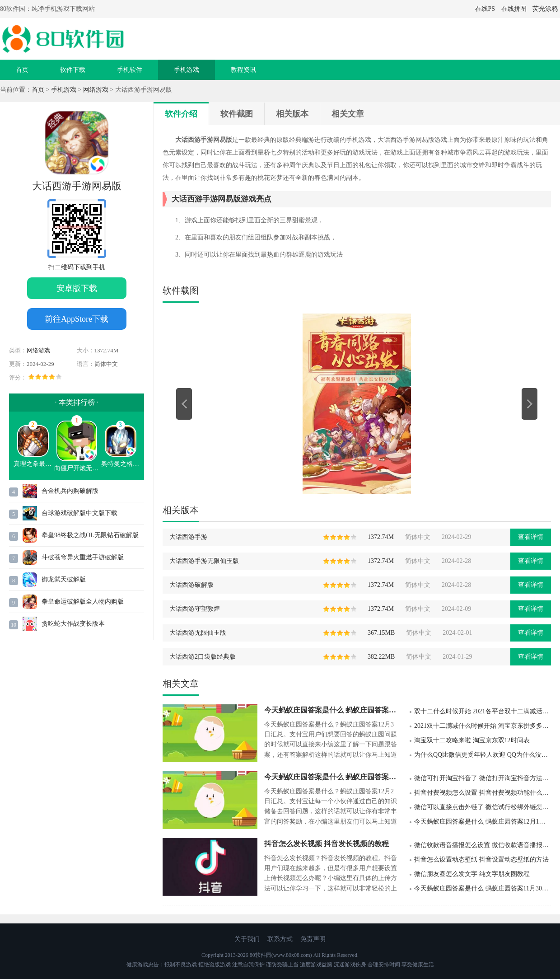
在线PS (485, 9)
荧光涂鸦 (545, 9)
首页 (22, 70)
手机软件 (130, 70)
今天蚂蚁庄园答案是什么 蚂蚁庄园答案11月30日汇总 (483, 888)
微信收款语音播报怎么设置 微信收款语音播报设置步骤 (483, 845)
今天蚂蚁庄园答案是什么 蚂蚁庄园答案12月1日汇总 (483, 822)
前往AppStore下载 (77, 319)
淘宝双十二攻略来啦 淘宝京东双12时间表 (472, 740)
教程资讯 (243, 70)
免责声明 (313, 939)
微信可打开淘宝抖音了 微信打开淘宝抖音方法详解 (483, 778)
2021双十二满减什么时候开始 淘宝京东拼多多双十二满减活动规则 (483, 726)
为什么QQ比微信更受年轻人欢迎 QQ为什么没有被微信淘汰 (483, 755)
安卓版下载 (77, 288)
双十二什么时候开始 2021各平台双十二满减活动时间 (483, 711)
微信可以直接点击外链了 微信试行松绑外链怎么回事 (483, 807)
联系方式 (280, 939)
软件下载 (73, 70)
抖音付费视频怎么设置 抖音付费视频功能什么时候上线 (483, 793)
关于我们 (247, 939)
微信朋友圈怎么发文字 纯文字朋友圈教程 (472, 874)
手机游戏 (187, 70)
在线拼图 (514, 9)
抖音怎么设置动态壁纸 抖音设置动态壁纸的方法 (481, 860)
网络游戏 (96, 90)
